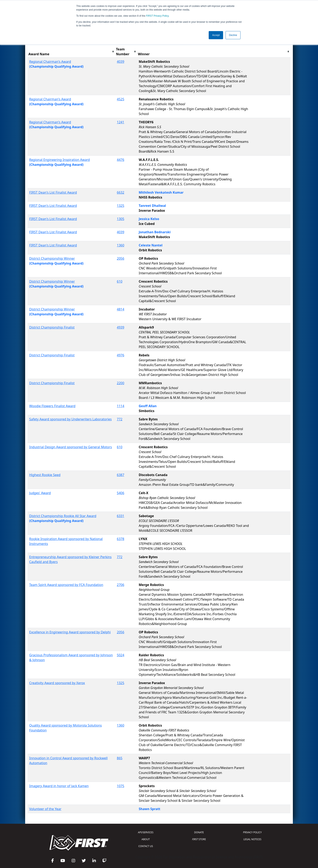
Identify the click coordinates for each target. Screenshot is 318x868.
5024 (121, 655)
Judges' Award (40, 493)
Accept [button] (216, 35)
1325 (121, 206)
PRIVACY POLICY (252, 832)
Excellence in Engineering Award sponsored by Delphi (70, 632)
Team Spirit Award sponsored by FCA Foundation (66, 585)
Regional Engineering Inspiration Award (60, 160)
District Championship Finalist (52, 327)
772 (120, 419)
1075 (121, 786)
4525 (121, 99)
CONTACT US (146, 846)
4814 (121, 309)
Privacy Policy (157, 16)
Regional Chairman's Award (50, 62)
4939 (121, 327)
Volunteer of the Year (45, 809)
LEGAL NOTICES (252, 839)
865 (120, 758)
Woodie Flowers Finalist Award (52, 406)
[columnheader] (71, 52)
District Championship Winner (52, 258)
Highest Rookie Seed (45, 475)
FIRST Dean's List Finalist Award (53, 192)
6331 (121, 516)
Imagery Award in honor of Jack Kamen (59, 786)
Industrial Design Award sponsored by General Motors (71, 447)
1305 (121, 219)
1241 (121, 122)
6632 (121, 192)
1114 (121, 406)
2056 (121, 258)
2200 (121, 383)
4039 (121, 62)
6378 (121, 539)
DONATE (199, 832)
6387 (121, 475)
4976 (121, 355)
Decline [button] (233, 35)
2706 (121, 585)
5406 (121, 493)
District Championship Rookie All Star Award (63, 516)
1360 (121, 245)
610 (120, 281)
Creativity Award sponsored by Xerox (57, 683)
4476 (121, 160)
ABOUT (146, 839)
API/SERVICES (146, 832)
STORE (199, 839)
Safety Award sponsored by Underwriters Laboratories (70, 419)
